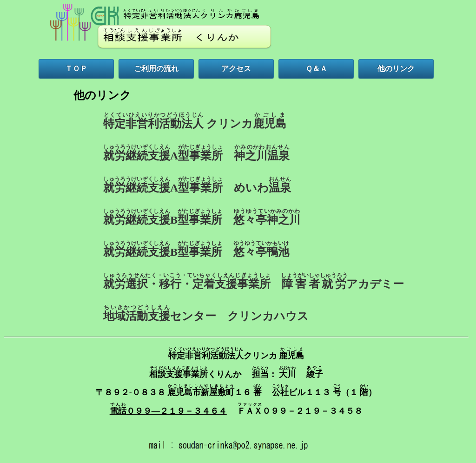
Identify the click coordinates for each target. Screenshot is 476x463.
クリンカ (195, 121)
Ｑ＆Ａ (316, 69)
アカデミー (254, 281)
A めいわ (197, 185)
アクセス (236, 69)
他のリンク (396, 69)
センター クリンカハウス (206, 313)
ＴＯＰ (76, 69)
